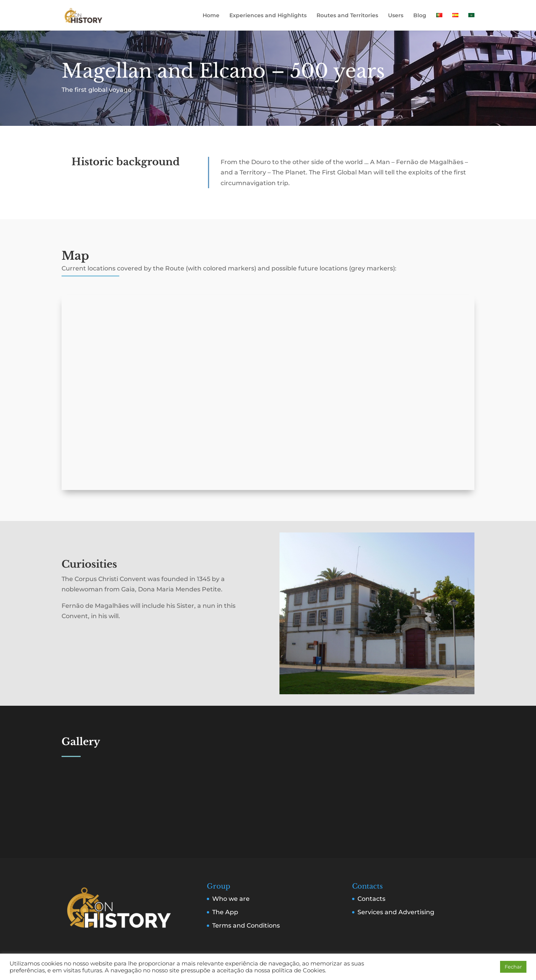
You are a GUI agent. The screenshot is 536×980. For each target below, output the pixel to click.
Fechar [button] (513, 967)
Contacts (371, 899)
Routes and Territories (347, 16)
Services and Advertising (396, 912)
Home (211, 16)
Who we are (231, 899)
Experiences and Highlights (268, 16)
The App (225, 912)
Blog (420, 16)
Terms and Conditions (246, 925)
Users (396, 16)
